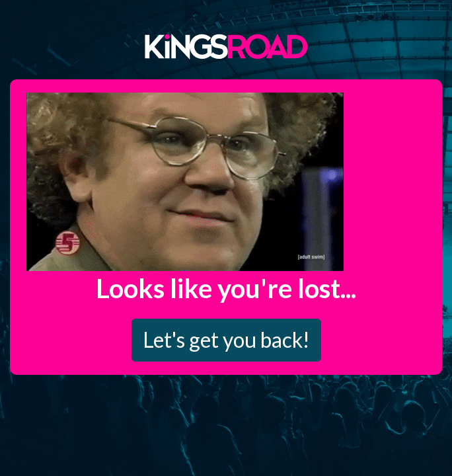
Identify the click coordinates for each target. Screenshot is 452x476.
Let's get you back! (226, 339)
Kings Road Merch (226, 46)
